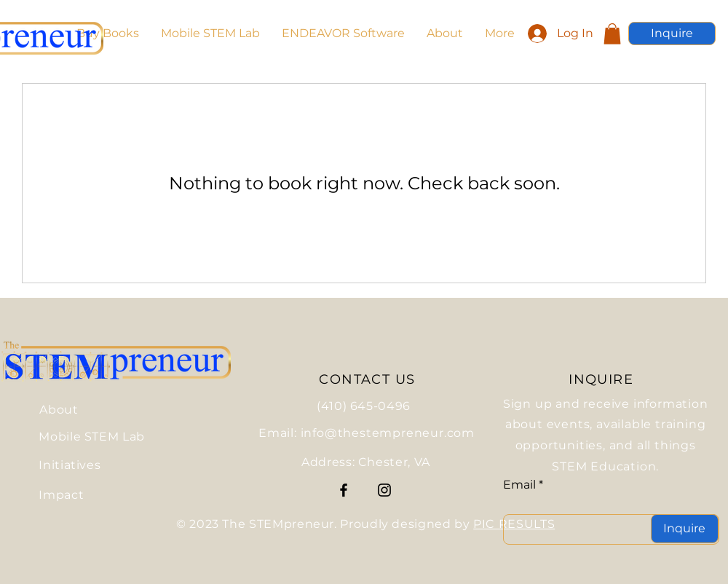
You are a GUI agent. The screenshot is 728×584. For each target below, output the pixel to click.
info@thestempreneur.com (388, 433)
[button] (612, 34)
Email (519, 485)
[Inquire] (672, 33)
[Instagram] (384, 490)
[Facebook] (344, 490)
